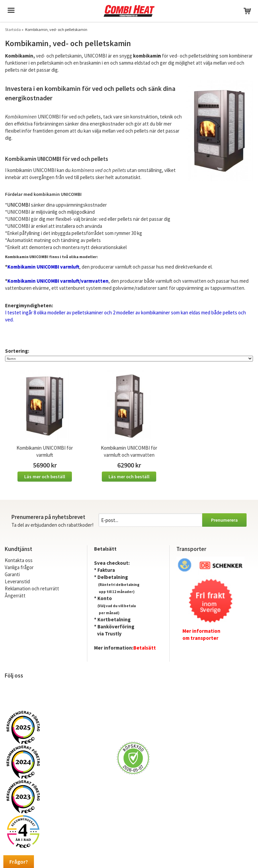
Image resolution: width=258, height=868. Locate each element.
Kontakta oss (19, 560)
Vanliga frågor (19, 567)
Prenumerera (224, 520)
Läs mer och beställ (45, 477)
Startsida (13, 29)
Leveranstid (17, 581)
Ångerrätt (15, 596)
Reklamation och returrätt (32, 588)
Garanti (12, 574)
